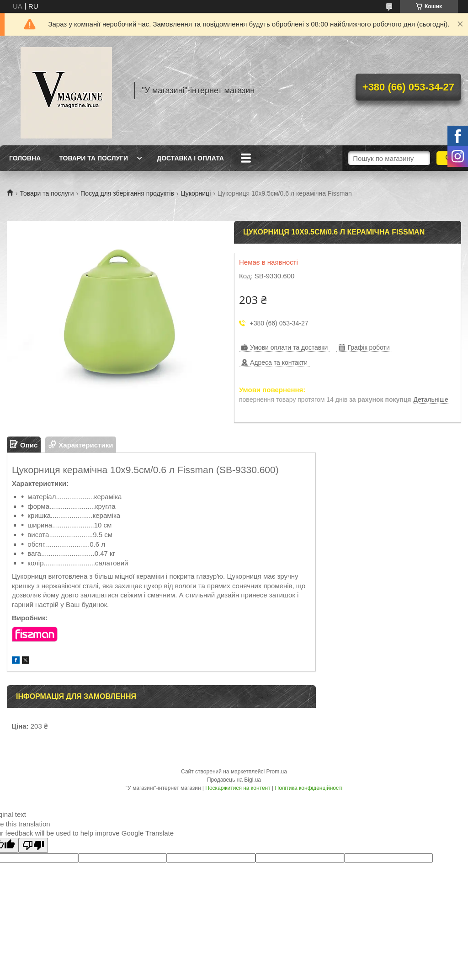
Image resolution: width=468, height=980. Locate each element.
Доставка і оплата (190, 158)
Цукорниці (196, 193)
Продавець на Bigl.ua (234, 780)
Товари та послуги (93, 158)
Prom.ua (277, 772)
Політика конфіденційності (309, 788)
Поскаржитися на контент (238, 788)
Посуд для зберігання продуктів (127, 193)
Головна (25, 158)
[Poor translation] (33, 845)
